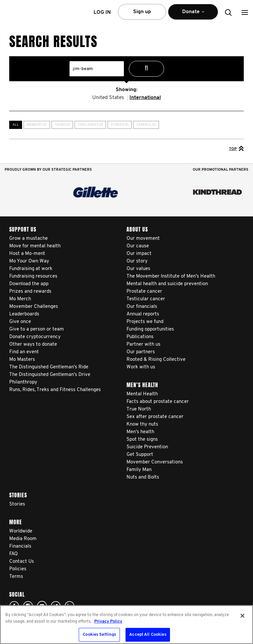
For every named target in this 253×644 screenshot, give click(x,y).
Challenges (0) (90, 125)
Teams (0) (62, 125)
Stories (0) (120, 125)
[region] (126, 625)
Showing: (126, 90)
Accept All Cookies (148, 635)
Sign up (142, 12)
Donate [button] (193, 15)
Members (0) (37, 125)
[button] (245, 12)
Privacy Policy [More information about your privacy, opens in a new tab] (108, 621)
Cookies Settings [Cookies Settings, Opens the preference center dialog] (99, 635)
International (145, 98)
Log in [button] (102, 12)
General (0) (146, 125)
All (16, 125)
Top (236, 148)
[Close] (242, 616)
